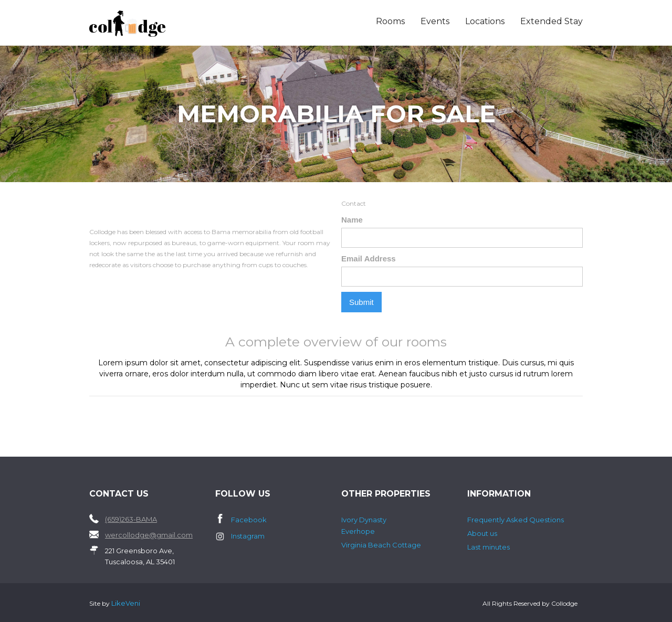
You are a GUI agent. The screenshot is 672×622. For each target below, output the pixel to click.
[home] (153, 24)
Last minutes (489, 547)
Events (435, 21)
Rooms (390, 21)
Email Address (369, 259)
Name (352, 220)
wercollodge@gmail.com (149, 535)
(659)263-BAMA (131, 519)
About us (482, 533)
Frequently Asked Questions (516, 520)
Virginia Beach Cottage (381, 545)
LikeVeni (126, 603)
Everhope (358, 531)
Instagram (248, 536)
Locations (485, 21)
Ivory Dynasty (364, 520)
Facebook (249, 520)
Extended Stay (552, 21)
